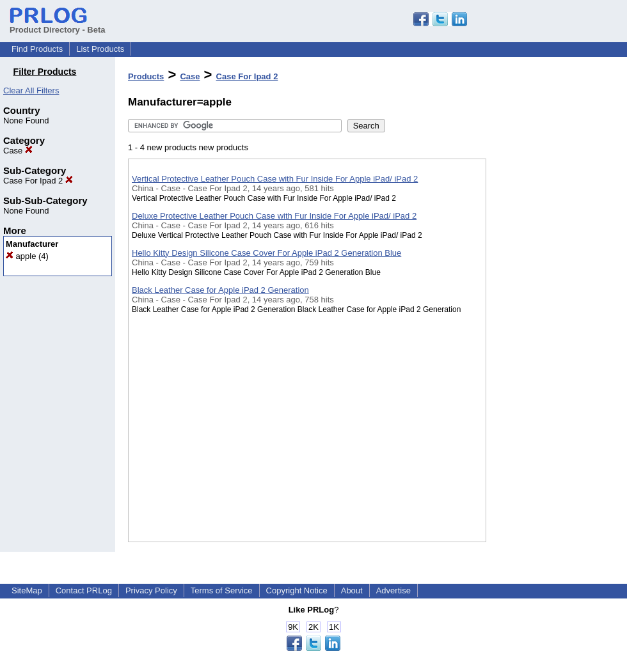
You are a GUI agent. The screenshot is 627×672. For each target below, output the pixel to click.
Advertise (393, 590)
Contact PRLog (84, 590)
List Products (100, 49)
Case (18, 151)
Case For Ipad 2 (38, 181)
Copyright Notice (297, 590)
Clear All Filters (31, 90)
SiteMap (27, 590)
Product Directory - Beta (58, 25)
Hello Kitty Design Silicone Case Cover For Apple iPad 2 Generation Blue (266, 253)
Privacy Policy (151, 590)
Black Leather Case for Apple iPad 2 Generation (220, 290)
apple (21, 256)
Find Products (37, 49)
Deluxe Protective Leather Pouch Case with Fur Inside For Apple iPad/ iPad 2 (274, 216)
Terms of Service (222, 590)
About (352, 590)
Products (146, 76)
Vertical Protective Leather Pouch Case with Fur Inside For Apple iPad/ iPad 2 (275, 179)
